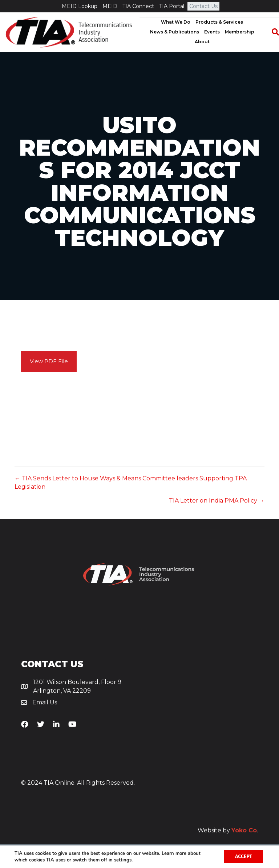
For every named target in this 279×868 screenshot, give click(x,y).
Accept (244, 857)
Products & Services (219, 22)
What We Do (176, 22)
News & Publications (175, 32)
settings (123, 860)
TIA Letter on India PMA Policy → (217, 501)
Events (212, 32)
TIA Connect (138, 6)
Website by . (228, 830)
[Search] (272, 32)
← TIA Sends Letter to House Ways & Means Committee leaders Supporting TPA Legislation (131, 483)
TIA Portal (172, 6)
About (202, 42)
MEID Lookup (80, 6)
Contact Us (203, 6)
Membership (240, 32)
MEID (110, 6)
